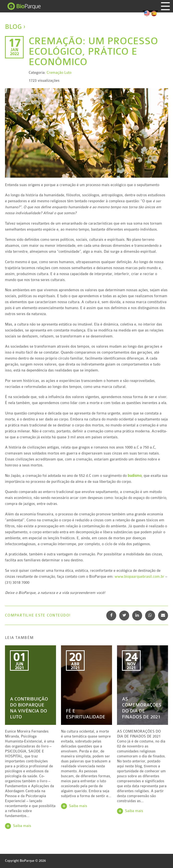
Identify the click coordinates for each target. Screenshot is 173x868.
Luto (68, 73)
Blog (13, 27)
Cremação (55, 73)
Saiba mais (22, 826)
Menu (166, 6)
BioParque (24, 6)
